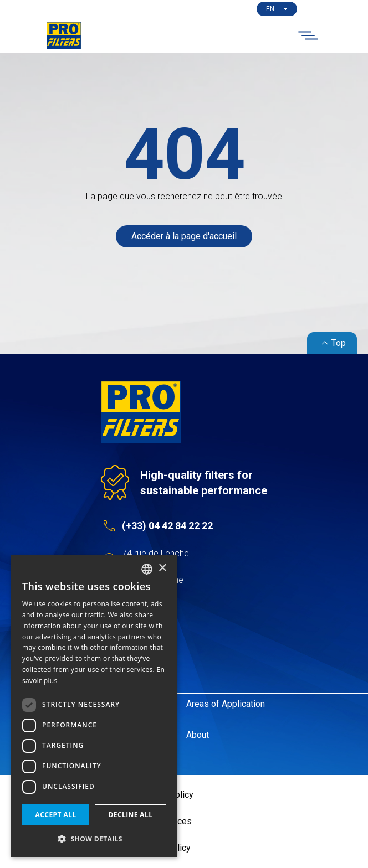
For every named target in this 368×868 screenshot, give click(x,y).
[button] (94, 839)
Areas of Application (226, 704)
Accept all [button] (56, 815)
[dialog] (94, 706)
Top (332, 343)
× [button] (162, 568)
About (198, 735)
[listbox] (147, 569)
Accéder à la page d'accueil (184, 236)
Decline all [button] (131, 815)
